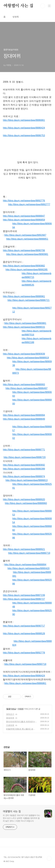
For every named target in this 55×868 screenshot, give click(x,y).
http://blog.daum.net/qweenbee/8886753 (24, 135)
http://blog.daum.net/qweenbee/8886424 (24, 128)
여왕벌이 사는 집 (18, 6)
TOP (49, 858)
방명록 (16, 17)
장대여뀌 (10, 718)
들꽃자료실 (11, 709)
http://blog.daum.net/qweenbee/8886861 (24, 120)
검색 (43, 6)
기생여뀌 (10, 725)
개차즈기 (10, 714)
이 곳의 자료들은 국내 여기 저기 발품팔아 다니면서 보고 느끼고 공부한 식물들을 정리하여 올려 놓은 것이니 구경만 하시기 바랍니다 (21, 818)
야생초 (21, 709)
